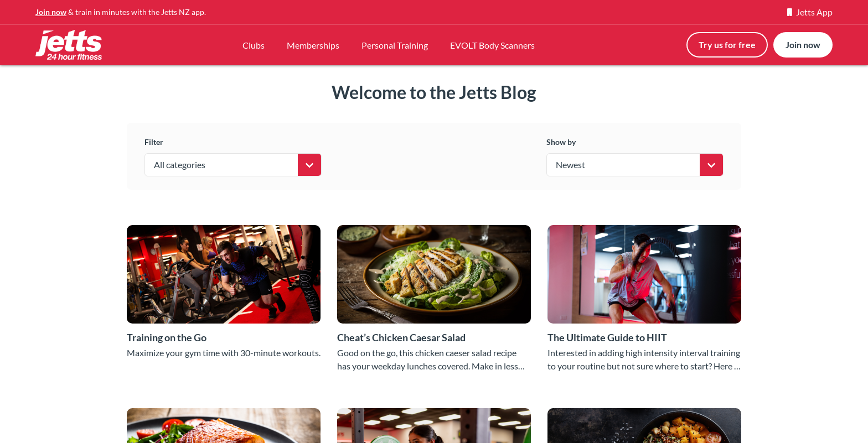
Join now (51, 12)
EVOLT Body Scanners (492, 45)
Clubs (254, 45)
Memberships (313, 45)
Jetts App (810, 12)
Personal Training (395, 45)
